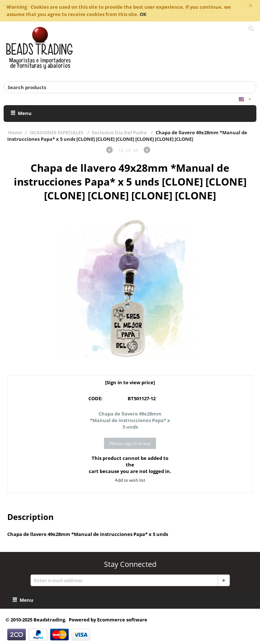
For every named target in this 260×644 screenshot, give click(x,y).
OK (143, 14)
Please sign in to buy (130, 443)
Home (15, 132)
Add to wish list (130, 480)
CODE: (95, 398)
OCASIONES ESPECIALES (57, 132)
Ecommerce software (122, 620)
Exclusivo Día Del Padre (120, 132)
